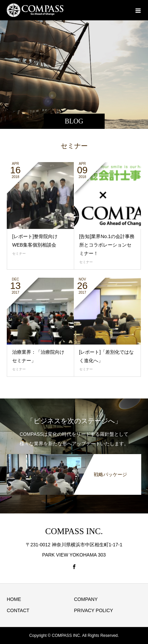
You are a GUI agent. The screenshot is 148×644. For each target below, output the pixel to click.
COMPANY (86, 599)
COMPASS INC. (74, 531)
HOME (14, 599)
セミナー (19, 253)
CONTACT (18, 610)
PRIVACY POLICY (94, 610)
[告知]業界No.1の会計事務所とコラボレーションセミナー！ (107, 245)
